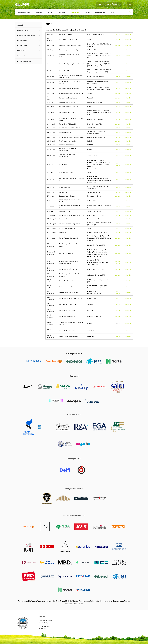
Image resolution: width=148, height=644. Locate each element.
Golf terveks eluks (24, 12)
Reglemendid (22, 56)
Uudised (20, 25)
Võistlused (61, 12)
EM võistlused (30, 40)
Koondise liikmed (30, 30)
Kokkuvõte (128, 34)
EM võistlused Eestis (24, 61)
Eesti (130, 5)
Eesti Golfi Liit (100, 12)
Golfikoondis (75, 12)
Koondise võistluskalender (30, 35)
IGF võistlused (30, 46)
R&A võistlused (30, 51)
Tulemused (118, 34)
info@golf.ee (47, 623)
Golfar (50, 12)
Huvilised (39, 12)
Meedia (87, 12)
